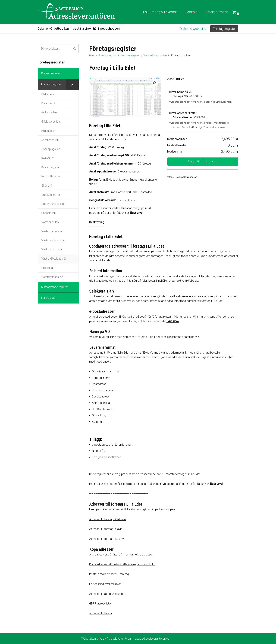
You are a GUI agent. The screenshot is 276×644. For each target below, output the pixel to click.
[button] (155, 83)
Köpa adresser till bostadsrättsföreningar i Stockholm (122, 564)
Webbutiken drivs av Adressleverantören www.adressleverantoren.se (125, 639)
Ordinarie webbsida (193, 29)
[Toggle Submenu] (73, 84)
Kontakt (192, 12)
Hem (92, 56)
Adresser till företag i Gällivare (108, 519)
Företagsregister (224, 29)
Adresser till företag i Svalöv (106, 539)
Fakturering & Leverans (160, 12)
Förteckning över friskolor (105, 584)
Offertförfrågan (217, 12)
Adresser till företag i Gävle (106, 529)
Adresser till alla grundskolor (106, 594)
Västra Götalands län (155, 56)
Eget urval (137, 213)
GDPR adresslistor (100, 604)
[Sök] (54, 49)
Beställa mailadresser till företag (109, 574)
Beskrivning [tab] (97, 222)
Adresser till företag (101, 613)
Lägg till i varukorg (203, 161)
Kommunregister (130, 56)
